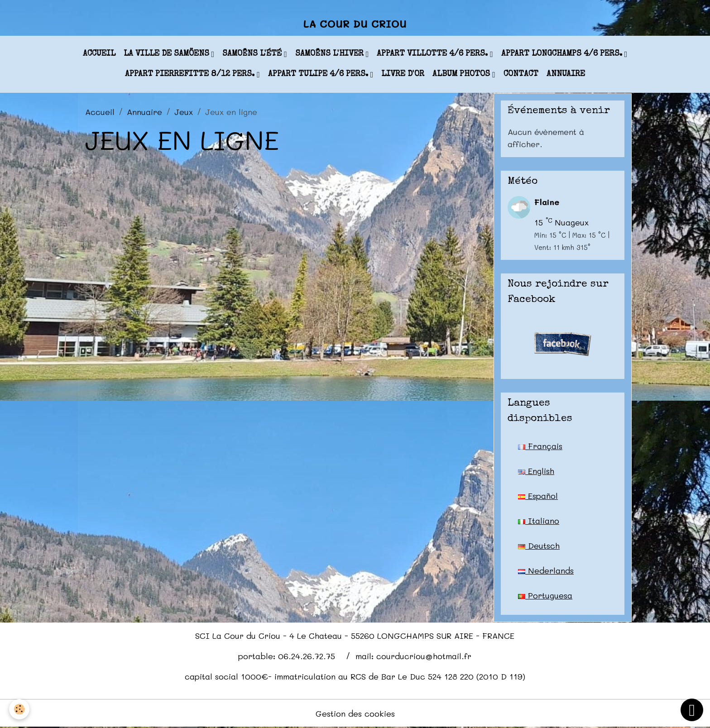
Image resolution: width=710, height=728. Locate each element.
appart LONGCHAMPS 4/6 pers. (563, 54)
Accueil (99, 54)
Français (540, 446)
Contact (521, 74)
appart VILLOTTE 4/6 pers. (433, 54)
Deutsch (539, 546)
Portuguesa (545, 595)
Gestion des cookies (355, 714)
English (536, 471)
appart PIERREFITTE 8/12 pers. (191, 74)
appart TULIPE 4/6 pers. (319, 74)
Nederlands (546, 570)
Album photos (462, 74)
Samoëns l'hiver (331, 54)
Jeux (184, 112)
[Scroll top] (692, 710)
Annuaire (566, 74)
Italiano (539, 521)
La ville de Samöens (168, 54)
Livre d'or (403, 74)
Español (538, 496)
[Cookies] (19, 709)
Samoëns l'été (253, 54)
